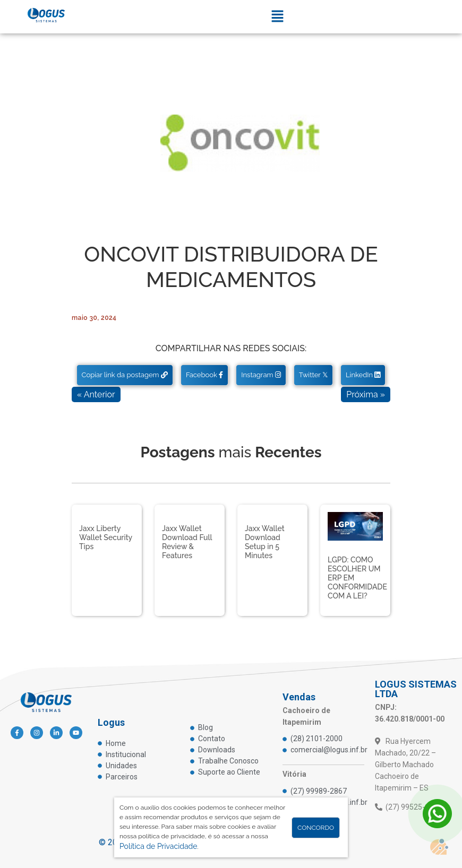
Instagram (261, 375)
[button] (277, 17)
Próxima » (366, 394)
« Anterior (96, 394)
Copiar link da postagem (125, 375)
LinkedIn (363, 375)
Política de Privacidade (158, 846)
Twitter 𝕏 (313, 375)
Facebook (204, 375)
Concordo (316, 828)
